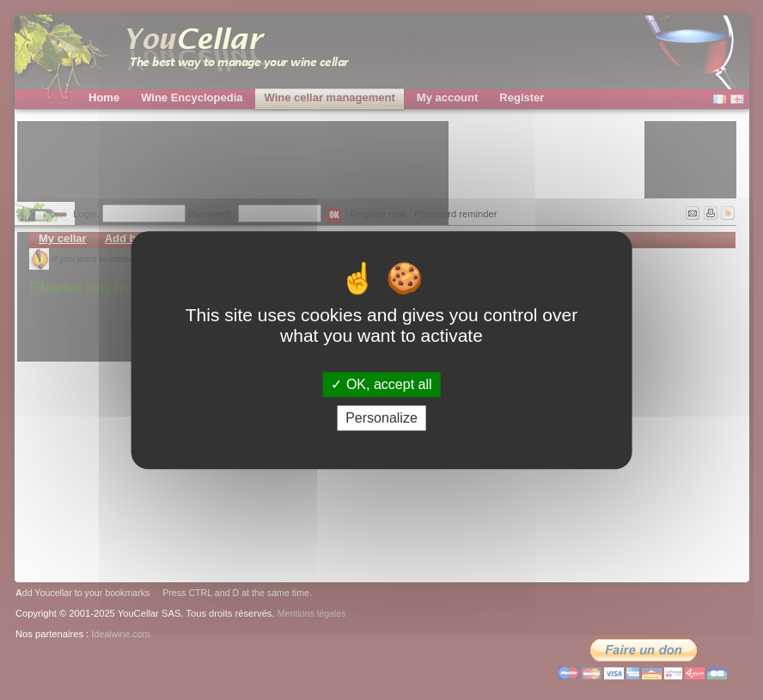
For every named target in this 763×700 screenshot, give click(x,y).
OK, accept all (381, 384)
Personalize (381, 418)
